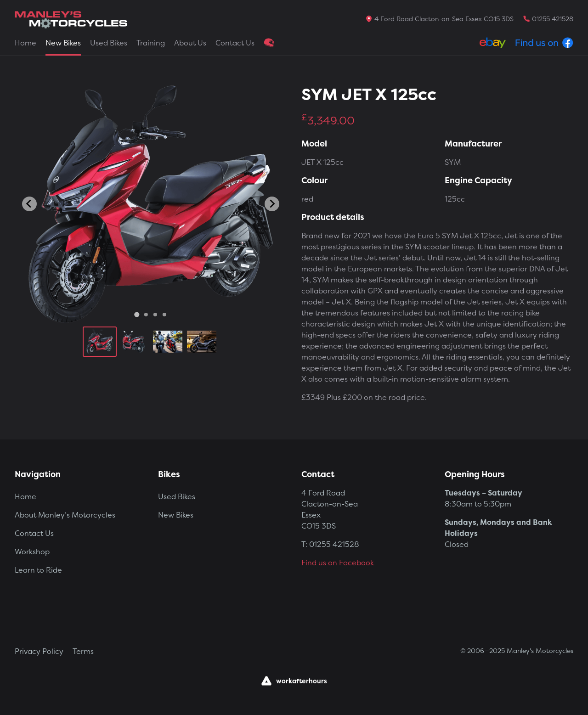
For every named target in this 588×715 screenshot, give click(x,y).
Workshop (32, 552)
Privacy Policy (39, 651)
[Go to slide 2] (146, 315)
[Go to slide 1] (137, 314)
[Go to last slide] (29, 204)
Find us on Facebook (338, 563)
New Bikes (63, 43)
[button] (100, 342)
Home (25, 43)
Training (151, 43)
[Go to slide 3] (155, 315)
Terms (83, 651)
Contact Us (235, 43)
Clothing (269, 43)
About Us (190, 43)
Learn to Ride (38, 570)
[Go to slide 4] (164, 315)
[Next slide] (272, 204)
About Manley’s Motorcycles (65, 515)
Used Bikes (109, 43)
